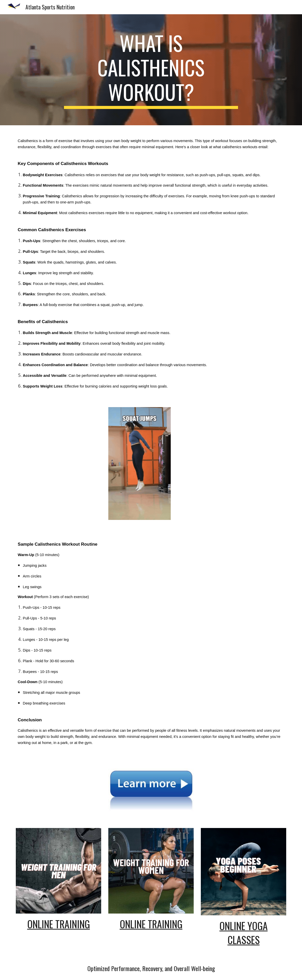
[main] (151, 70)
